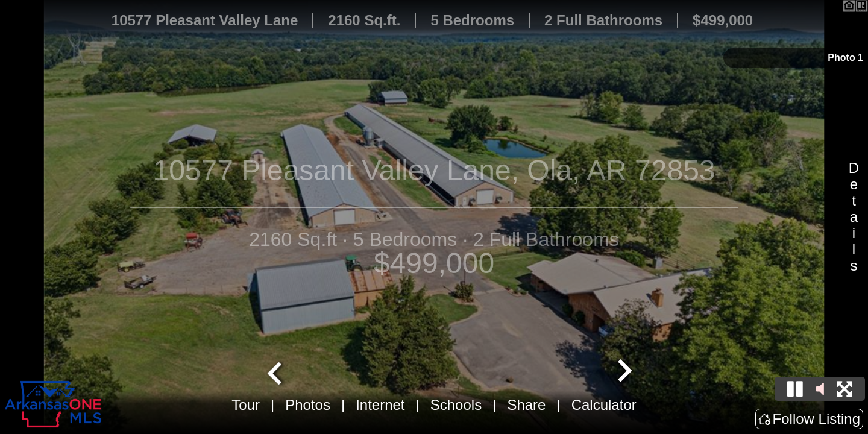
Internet (380, 405)
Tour (246, 405)
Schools (456, 405)
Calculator (604, 405)
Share (526, 405)
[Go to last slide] (276, 372)
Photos (308, 405)
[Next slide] (623, 372)
